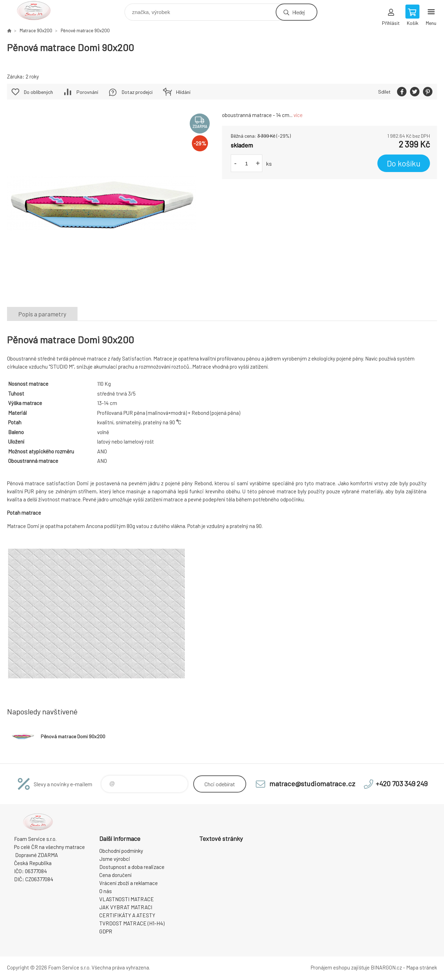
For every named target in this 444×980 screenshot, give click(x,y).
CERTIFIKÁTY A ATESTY (127, 915)
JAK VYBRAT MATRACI (126, 907)
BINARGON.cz (386, 967)
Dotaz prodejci (137, 92)
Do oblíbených (38, 92)
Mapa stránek (422, 967)
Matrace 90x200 (36, 30)
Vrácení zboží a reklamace (129, 883)
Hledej (298, 12)
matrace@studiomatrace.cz (312, 783)
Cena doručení (115, 875)
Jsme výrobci (115, 859)
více (298, 115)
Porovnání (87, 92)
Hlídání (183, 92)
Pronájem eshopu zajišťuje (340, 967)
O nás (106, 891)
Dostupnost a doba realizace (132, 867)
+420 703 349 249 (402, 783)
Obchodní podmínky (121, 851)
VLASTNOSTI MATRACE (127, 899)
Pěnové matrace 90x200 (85, 30)
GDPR (106, 931)
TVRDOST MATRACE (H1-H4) (132, 923)
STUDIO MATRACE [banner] (38, 10)
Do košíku (404, 163)
